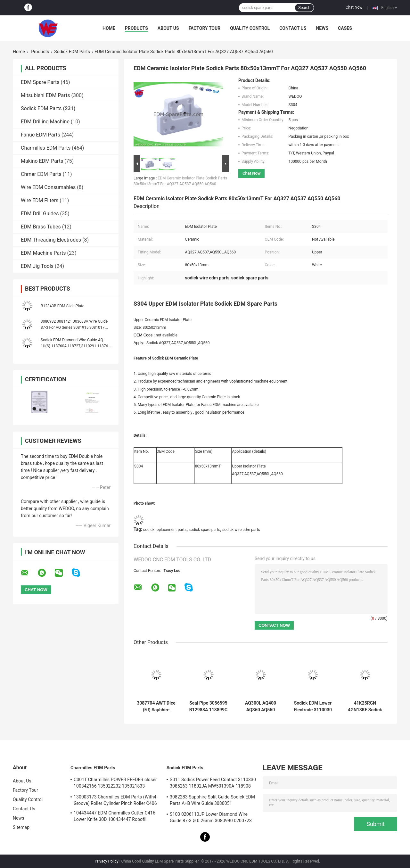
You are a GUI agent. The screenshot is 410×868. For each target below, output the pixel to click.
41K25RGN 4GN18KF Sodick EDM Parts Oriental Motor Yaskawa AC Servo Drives (365, 707)
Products (136, 28)
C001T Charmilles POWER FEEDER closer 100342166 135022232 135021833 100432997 (115, 784)
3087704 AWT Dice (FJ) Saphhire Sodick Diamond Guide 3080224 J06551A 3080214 (156, 707)
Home (109, 28)
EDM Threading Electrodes (51, 240)
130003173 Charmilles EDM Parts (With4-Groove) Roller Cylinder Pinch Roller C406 (116, 800)
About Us (168, 28)
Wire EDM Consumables (48, 187)
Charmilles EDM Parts (46, 148)
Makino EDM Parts (42, 161)
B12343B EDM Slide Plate (62, 306)
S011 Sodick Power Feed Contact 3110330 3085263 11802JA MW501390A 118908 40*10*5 (213, 784)
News (322, 28)
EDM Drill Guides (40, 214)
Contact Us (293, 28)
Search (304, 8)
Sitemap (21, 827)
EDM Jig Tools (37, 266)
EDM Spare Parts (40, 82)
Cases (345, 28)
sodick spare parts (205, 530)
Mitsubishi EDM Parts (45, 95)
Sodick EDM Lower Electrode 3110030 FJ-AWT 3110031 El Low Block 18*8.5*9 (313, 707)
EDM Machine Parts (43, 253)
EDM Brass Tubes (41, 227)
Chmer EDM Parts (41, 174)
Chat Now (354, 7)
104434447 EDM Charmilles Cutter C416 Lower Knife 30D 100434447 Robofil (115, 816)
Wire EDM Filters (40, 200)
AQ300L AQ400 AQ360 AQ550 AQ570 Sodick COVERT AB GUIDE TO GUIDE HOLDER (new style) (261, 707)
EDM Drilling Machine (45, 122)
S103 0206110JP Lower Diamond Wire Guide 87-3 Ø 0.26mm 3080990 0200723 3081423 (211, 818)
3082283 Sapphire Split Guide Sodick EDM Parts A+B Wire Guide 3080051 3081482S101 (212, 801)
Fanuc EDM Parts (41, 135)
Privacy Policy (107, 861)
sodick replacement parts (165, 530)
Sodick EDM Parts (72, 52)
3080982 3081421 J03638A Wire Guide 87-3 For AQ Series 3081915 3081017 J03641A (74, 327)
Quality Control (250, 28)
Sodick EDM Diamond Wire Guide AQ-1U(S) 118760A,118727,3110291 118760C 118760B (77, 346)
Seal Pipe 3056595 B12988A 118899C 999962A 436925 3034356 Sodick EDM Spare (208, 707)
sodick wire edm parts (241, 530)
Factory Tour (205, 28)
